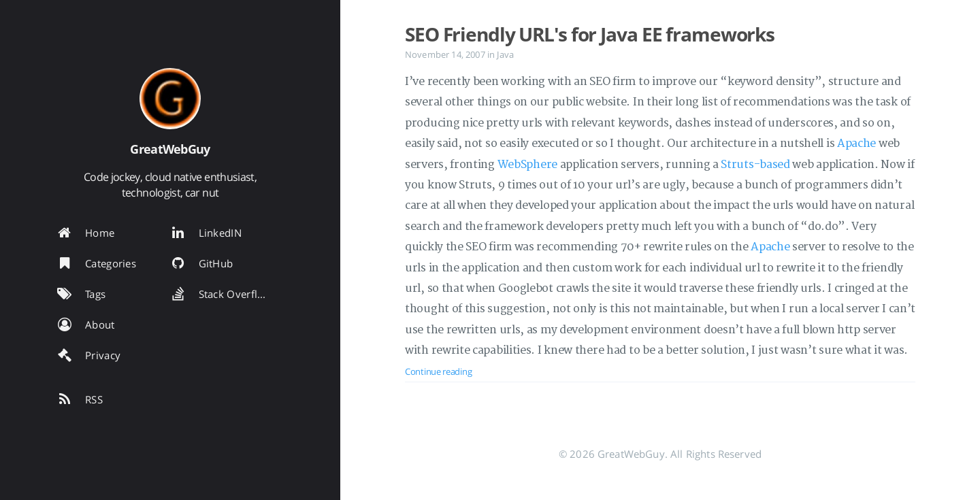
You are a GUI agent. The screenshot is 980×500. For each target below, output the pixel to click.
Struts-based (755, 165)
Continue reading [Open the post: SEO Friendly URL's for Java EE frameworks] (438, 371)
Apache (856, 144)
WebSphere (527, 165)
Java (505, 54)
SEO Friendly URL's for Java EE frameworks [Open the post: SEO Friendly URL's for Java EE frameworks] (590, 34)
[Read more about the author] (170, 99)
